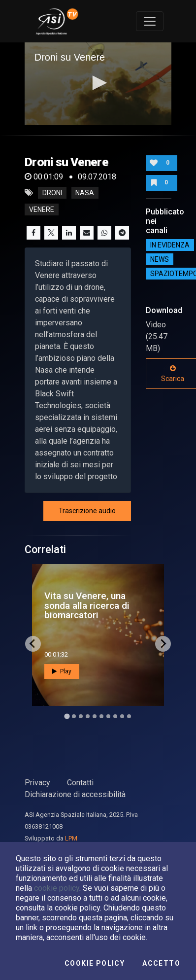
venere (42, 210)
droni (52, 193)
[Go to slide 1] (67, 716)
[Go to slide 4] (88, 716)
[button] (98, 83)
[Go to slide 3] (81, 716)
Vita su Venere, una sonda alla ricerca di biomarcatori (87, 605)
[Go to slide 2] (74, 716)
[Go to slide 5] (95, 716)
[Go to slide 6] (101, 716)
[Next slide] (163, 644)
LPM (71, 838)
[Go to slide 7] (108, 716)
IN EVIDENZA (170, 245)
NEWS (160, 259)
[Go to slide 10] (129, 716)
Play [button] (62, 671)
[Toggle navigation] (150, 21)
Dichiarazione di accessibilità (75, 794)
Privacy (37, 783)
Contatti (80, 783)
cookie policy (57, 888)
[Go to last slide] (33, 644)
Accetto (161, 963)
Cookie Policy (95, 963)
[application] (98, 84)
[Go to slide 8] (115, 716)
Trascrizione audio (87, 511)
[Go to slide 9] (122, 716)
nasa (85, 193)
